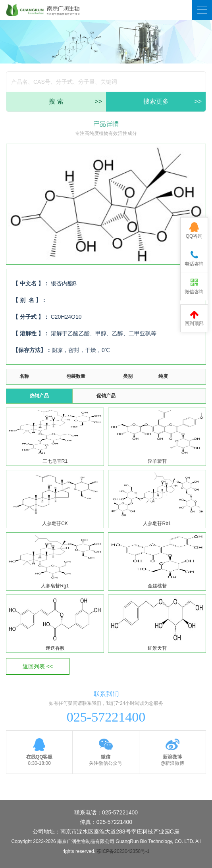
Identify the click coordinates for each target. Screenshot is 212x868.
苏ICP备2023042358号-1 (123, 851)
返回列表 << (38, 666)
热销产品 (39, 396)
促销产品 (106, 396)
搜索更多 (173, 102)
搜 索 (75, 102)
